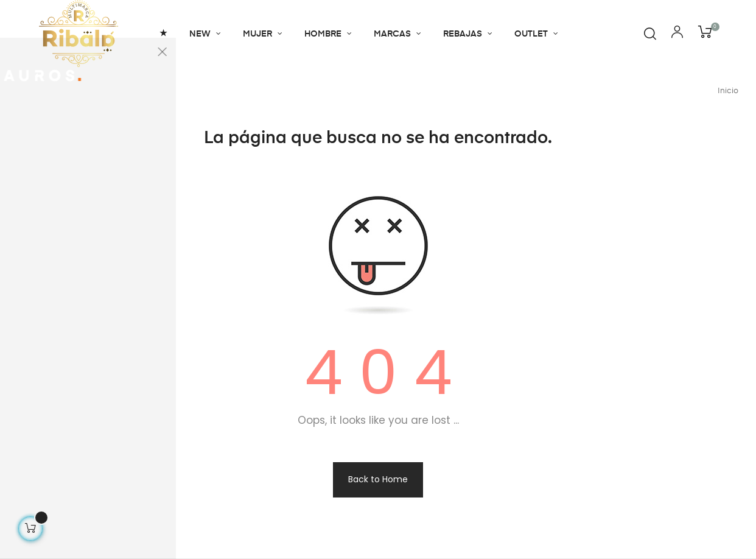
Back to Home (378, 479)
